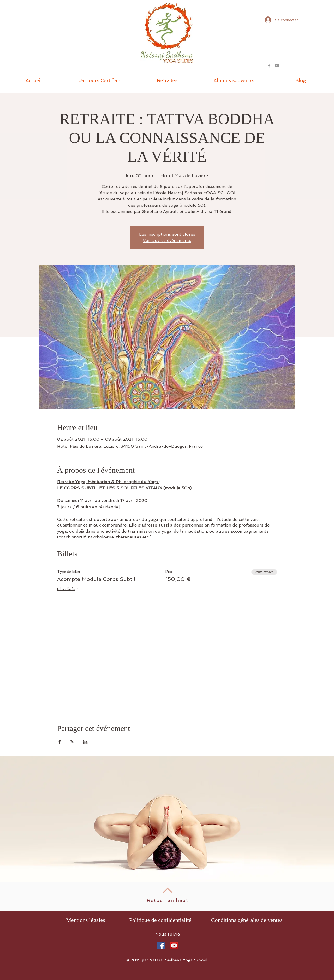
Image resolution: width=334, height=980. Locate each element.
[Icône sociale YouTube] (174, 946)
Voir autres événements (167, 241)
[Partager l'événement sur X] (72, 742)
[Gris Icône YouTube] (277, 66)
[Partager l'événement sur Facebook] (60, 742)
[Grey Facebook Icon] (269, 66)
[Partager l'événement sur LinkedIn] (85, 742)
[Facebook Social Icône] (161, 946)
